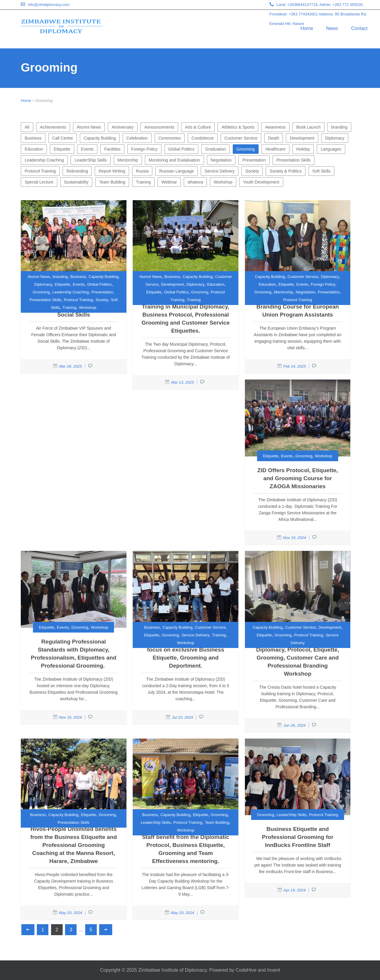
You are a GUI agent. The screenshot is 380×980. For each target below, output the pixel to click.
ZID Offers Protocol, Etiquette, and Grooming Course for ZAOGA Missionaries (298, 478)
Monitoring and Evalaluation (174, 160)
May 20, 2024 (71, 913)
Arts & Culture (198, 127)
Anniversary (123, 127)
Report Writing (112, 171)
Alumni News (89, 127)
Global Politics (182, 149)
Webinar (169, 182)
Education (34, 149)
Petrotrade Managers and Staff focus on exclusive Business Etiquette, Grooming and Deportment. (186, 654)
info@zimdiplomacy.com (49, 5)
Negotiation (221, 160)
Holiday (303, 149)
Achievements (53, 127)
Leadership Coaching (44, 160)
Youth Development (261, 182)
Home (307, 28)
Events (87, 149)
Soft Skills (321, 171)
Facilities (112, 149)
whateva (195, 182)
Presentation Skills (293, 160)
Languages (331, 149)
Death (274, 138)
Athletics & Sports (238, 127)
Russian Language (176, 171)
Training (143, 182)
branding (339, 127)
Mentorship (128, 160)
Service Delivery (220, 171)
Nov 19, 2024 (294, 538)
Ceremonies (170, 138)
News (332, 28)
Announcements (159, 127)
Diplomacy (335, 138)
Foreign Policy (144, 149)
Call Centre (63, 138)
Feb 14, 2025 (295, 366)
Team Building (112, 182)
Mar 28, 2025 (71, 366)
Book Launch (308, 127)
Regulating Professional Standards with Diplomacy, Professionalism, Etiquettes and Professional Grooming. (74, 654)
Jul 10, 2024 (182, 717)
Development (302, 138)
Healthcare (275, 149)
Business (33, 138)
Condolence (203, 138)
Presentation (254, 160)
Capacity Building (100, 138)
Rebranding (77, 171)
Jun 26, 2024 (294, 725)
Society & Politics (285, 171)
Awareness (275, 127)
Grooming (246, 149)
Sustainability (76, 182)
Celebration (137, 138)
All (27, 127)
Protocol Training (40, 171)
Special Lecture (39, 182)
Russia (142, 171)
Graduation (215, 149)
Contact (359, 28)
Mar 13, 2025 (182, 382)
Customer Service (241, 138)
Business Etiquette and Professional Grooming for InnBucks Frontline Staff (298, 837)
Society (252, 171)
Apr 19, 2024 (294, 890)
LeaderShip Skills (91, 160)
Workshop (223, 182)
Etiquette (62, 149)
